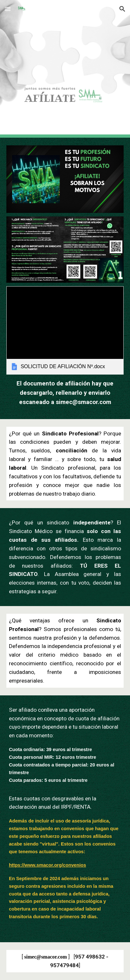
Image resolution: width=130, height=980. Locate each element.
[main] (65, 393)
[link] (65, 330)
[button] (8, 9)
